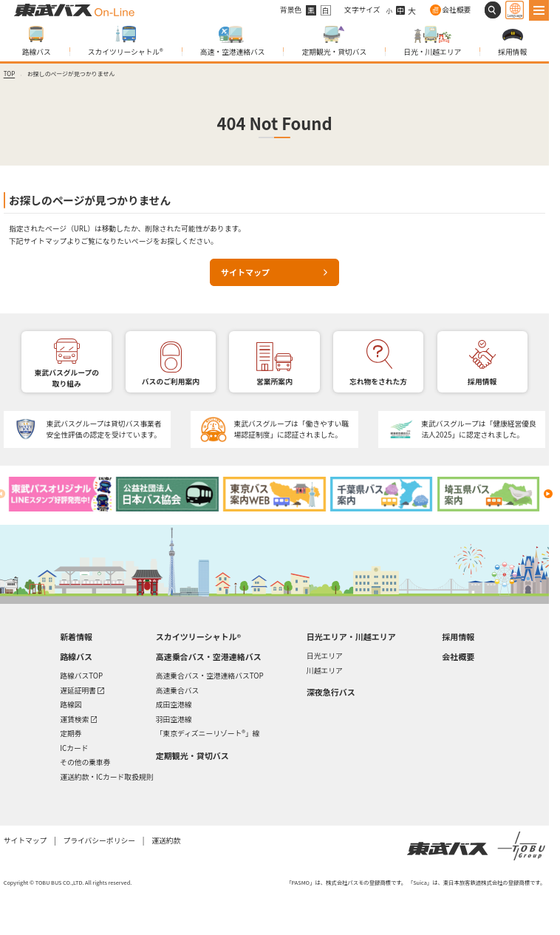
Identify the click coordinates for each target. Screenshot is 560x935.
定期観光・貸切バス (334, 52)
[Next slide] (548, 494)
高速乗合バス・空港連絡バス (209, 657)
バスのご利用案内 (171, 381)
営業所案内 (274, 381)
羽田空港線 (174, 719)
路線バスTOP (81, 676)
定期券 (71, 733)
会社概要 (456, 10)
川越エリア (325, 670)
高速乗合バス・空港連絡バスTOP (210, 676)
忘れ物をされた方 (378, 381)
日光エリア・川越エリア (351, 637)
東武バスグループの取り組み (67, 378)
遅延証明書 (82, 690)
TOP (9, 74)
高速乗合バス (178, 690)
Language (515, 16)
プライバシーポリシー (99, 840)
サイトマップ (245, 272)
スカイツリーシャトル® (126, 52)
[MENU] (539, 10)
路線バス (37, 52)
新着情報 (76, 637)
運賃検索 (78, 718)
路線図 (71, 704)
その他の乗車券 (85, 762)
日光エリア (325, 656)
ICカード (74, 748)
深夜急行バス (331, 692)
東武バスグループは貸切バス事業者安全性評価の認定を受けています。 (104, 429)
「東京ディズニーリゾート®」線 (208, 733)
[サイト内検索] (493, 10)
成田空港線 (174, 704)
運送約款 (166, 840)
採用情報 (512, 52)
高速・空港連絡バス (233, 52)
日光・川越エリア (432, 52)
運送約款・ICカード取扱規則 (106, 777)
